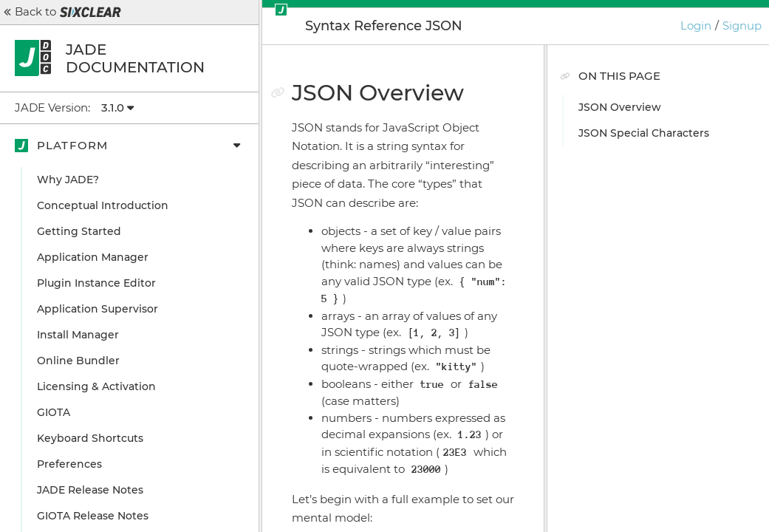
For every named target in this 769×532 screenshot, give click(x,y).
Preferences (69, 464)
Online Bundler (78, 361)
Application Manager (93, 257)
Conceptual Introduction (103, 205)
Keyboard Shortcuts (90, 438)
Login (696, 25)
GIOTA (54, 412)
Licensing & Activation (96, 386)
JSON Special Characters (644, 133)
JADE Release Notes (90, 490)
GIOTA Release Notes (93, 516)
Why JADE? (68, 180)
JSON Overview (620, 107)
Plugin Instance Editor (96, 283)
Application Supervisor (98, 309)
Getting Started (79, 231)
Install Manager (78, 335)
